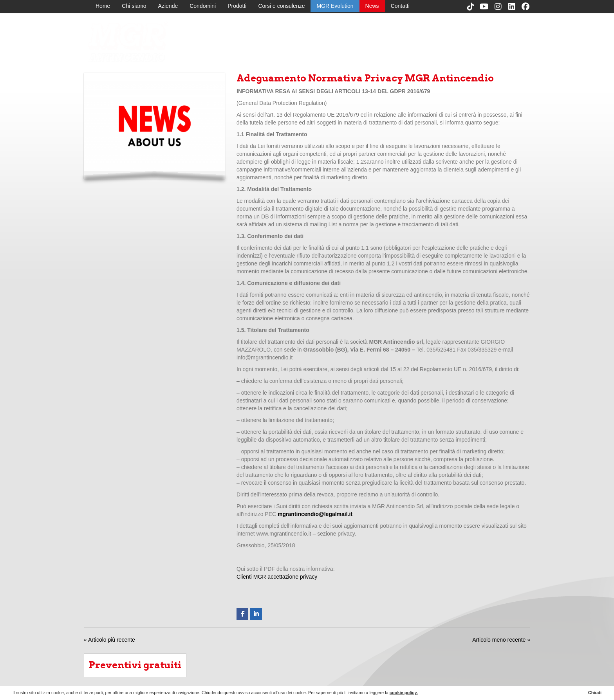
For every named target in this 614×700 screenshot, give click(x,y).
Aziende (168, 6)
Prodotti (237, 6)
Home (103, 6)
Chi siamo (134, 6)
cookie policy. (404, 693)
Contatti (400, 6)
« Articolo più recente (109, 640)
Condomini (203, 6)
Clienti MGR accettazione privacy (277, 577)
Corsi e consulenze (281, 6)
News (372, 6)
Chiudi (595, 693)
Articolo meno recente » (501, 640)
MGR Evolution (335, 6)
